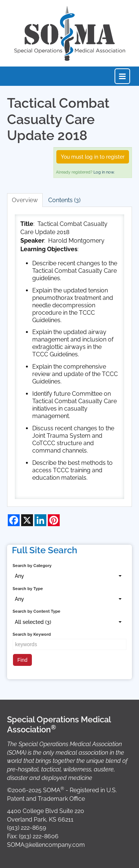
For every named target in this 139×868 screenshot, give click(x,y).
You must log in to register (93, 157)
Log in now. (104, 172)
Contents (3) (64, 200)
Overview (25, 200)
